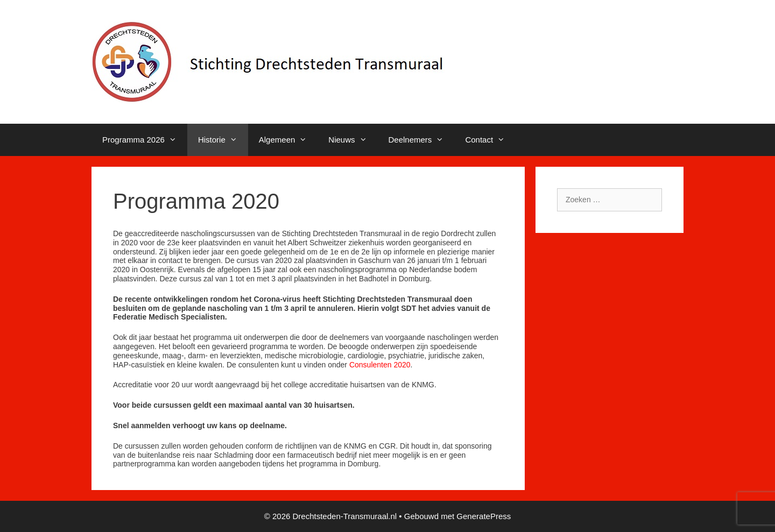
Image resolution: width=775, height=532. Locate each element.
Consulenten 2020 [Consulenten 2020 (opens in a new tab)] (380, 365)
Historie (223, 140)
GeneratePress (484, 516)
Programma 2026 (145, 140)
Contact (490, 140)
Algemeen (288, 140)
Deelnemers (422, 140)
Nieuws (353, 140)
